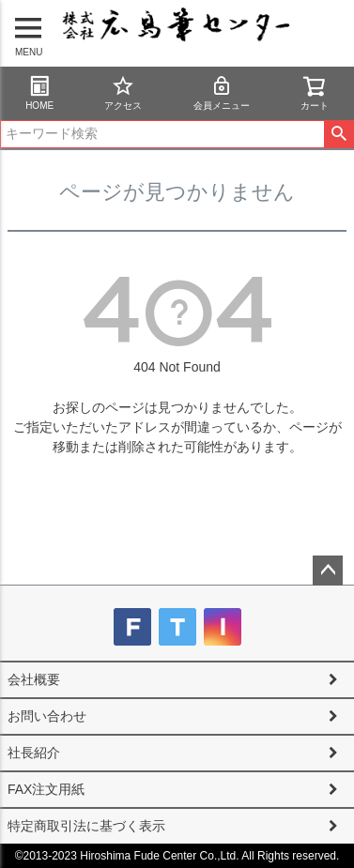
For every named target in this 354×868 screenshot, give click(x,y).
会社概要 (34, 679)
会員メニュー (222, 92)
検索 (339, 134)
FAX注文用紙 (46, 789)
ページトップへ (328, 571)
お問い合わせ (47, 716)
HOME (39, 92)
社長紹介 (34, 753)
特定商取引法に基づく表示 (86, 826)
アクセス (123, 92)
